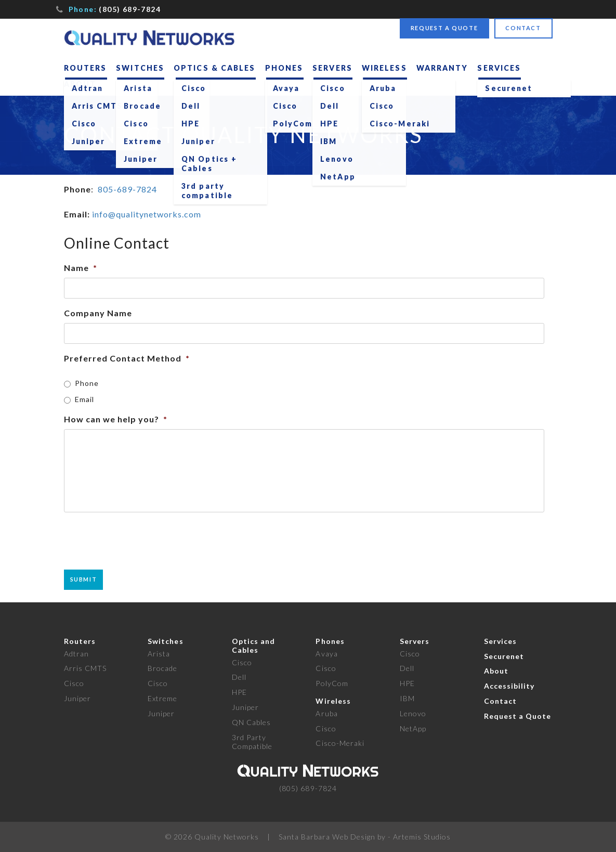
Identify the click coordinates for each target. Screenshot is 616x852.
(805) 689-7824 (130, 9)
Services (499, 68)
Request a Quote (444, 28)
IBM (407, 698)
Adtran (76, 654)
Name (81, 268)
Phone (87, 383)
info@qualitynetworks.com (147, 214)
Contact (523, 28)
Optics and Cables (254, 646)
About (80, 84)
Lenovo (413, 713)
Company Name (98, 313)
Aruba (326, 713)
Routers (86, 68)
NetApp (413, 728)
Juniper (77, 698)
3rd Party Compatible (252, 742)
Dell (239, 677)
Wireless (384, 68)
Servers (332, 68)
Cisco (74, 683)
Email (84, 399)
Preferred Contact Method (127, 358)
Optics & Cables (215, 68)
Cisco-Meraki (340, 743)
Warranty (442, 68)
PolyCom (332, 683)
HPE (239, 692)
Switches (140, 68)
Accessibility (509, 686)
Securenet (504, 656)
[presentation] (143, 541)
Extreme (162, 698)
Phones (284, 68)
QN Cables (251, 722)
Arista (159, 654)
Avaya (326, 654)
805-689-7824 (127, 189)
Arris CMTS (86, 668)
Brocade (162, 668)
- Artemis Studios (419, 837)
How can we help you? (116, 419)
